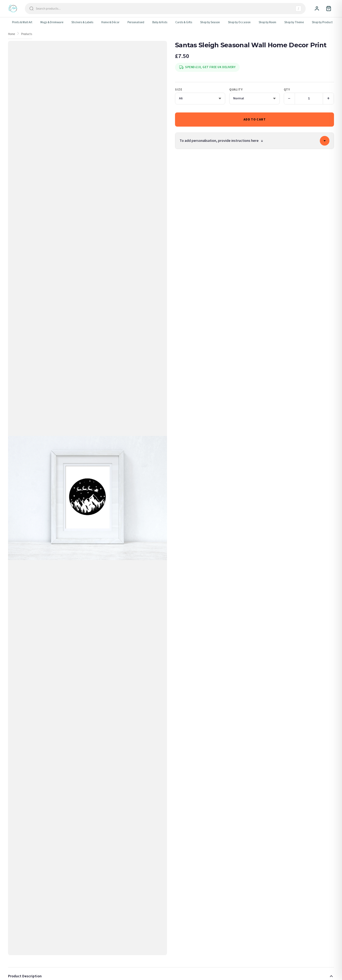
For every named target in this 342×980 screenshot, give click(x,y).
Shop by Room (267, 22)
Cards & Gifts (184, 22)
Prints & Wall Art (22, 22)
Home (11, 34)
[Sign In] (317, 9)
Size (178, 90)
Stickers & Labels (82, 22)
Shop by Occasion (239, 22)
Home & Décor (110, 22)
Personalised (136, 22)
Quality (236, 90)
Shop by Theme (294, 22)
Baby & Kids (160, 22)
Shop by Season (210, 22)
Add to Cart (255, 120)
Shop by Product (322, 22)
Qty (287, 90)
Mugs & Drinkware (52, 22)
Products (27, 34)
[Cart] (329, 9)
